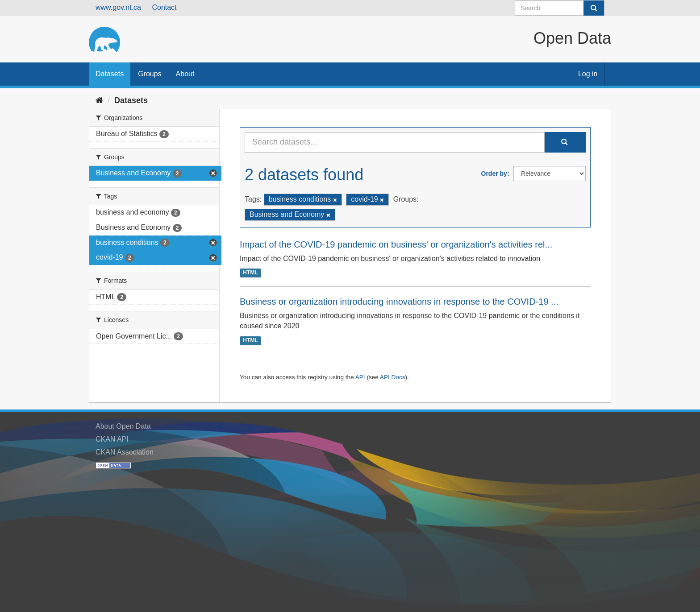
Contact (164, 7)
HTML (250, 273)
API (360, 377)
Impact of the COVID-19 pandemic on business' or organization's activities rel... (396, 244)
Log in (588, 74)
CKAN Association (125, 452)
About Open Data (123, 426)
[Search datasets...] (395, 142)
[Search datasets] (560, 8)
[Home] (99, 100)
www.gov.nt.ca (118, 7)
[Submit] (594, 8)
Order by (494, 174)
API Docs (393, 377)
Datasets (110, 74)
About (185, 74)
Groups (150, 74)
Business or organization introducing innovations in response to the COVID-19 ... (399, 302)
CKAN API (112, 439)
